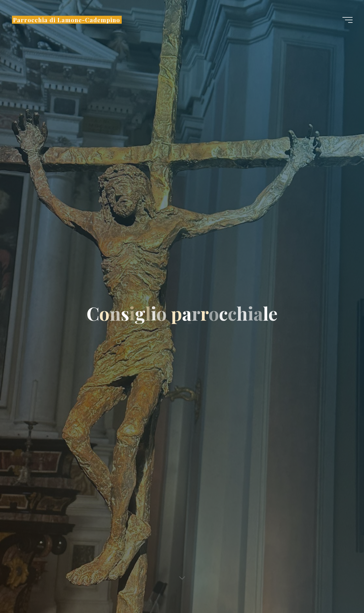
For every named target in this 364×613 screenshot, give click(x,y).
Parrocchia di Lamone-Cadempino (67, 20)
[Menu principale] (348, 20)
